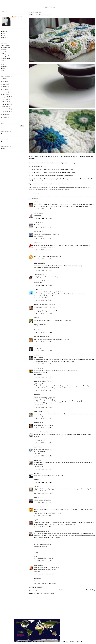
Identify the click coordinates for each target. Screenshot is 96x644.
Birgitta (36, 368)
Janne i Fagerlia (39, 412)
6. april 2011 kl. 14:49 (43, 270)
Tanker (3, 69)
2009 (5, 117)
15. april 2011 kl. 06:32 (43, 516)
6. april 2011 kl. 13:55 (43, 250)
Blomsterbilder (6, 46)
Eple (35, 473)
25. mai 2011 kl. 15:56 (42, 527)
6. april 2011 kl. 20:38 (43, 351)
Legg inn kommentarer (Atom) (46, 594)
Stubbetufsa (37, 423)
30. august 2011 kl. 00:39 (43, 574)
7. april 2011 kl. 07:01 (43, 443)
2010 (5, 115)
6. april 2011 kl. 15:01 (43, 285)
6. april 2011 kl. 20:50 (43, 364)
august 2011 (7, 97)
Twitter (3, 33)
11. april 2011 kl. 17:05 (43, 503)
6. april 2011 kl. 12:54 (43, 239)
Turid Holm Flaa (18, 17)
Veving (3, 71)
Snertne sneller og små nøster (43, 305)
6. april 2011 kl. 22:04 (43, 390)
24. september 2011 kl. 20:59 (45, 583)
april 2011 (6, 104)
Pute (2, 62)
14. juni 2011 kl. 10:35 (43, 561)
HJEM (2, 11)
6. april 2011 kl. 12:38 (43, 218)
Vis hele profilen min (17, 20)
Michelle (36, 222)
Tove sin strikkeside (40, 337)
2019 (5, 82)
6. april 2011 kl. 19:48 (43, 333)
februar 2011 (7, 109)
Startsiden (62, 590)
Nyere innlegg (33, 590)
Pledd (41, 193)
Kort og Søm (37, 232)
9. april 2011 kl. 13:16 (43, 482)
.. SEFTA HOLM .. (48, 7)
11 (2, 141)
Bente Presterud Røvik (41, 381)
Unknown (36, 254)
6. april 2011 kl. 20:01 (43, 342)
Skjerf (3, 65)
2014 (5, 87)
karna (35, 355)
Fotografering (5, 48)
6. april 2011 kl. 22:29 (43, 407)
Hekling (36, 193)
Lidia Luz (37, 565)
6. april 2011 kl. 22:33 (43, 419)
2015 (5, 84)
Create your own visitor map (72, 642)
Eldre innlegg (91, 590)
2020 (5, 79)
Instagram (4, 31)
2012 (5, 92)
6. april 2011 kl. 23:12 (43, 428)
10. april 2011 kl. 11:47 (43, 493)
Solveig (36, 460)
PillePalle (37, 290)
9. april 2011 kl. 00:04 (43, 469)
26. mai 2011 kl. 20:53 (42, 540)
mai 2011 (6, 102)
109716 (3, 149)
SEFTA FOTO (4, 38)
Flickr (3, 36)
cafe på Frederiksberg (41, 544)
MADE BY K (37, 213)
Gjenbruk (4, 50)
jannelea (36, 507)
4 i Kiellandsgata (39, 531)
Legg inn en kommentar (36, 587)
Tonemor (36, 447)
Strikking (4, 67)
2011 (5, 95)
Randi (35, 318)
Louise (36, 346)
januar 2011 (7, 112)
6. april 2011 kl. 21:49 (43, 377)
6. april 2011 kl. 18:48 (43, 314)
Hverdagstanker (6, 56)
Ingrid (36, 520)
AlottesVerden (38, 275)
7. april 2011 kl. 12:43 (43, 456)
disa (35, 486)
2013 (5, 90)
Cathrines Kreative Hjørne (42, 432)
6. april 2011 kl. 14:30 (43, 259)
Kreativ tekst (5, 58)
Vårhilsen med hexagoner (40, 15)
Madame (36, 243)
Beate (35, 498)
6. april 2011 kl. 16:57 (43, 300)
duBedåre (36, 202)
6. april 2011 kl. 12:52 (43, 228)
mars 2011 (6, 107)
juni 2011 (6, 99)
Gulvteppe (4, 52)
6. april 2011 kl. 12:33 (43, 209)
